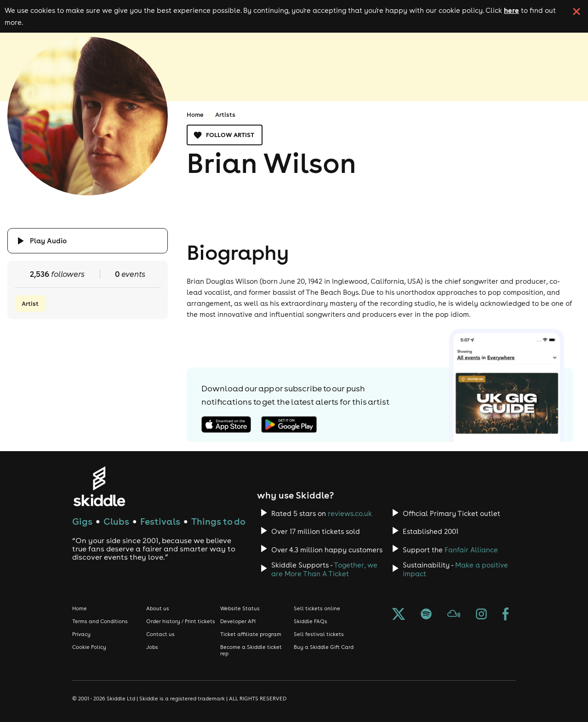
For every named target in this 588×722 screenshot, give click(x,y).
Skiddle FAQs (311, 621)
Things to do (218, 521)
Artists (225, 115)
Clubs (116, 521)
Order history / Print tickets (181, 621)
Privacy (81, 634)
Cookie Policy (89, 647)
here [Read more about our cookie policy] (511, 10)
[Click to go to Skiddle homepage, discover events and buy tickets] (99, 486)
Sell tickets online (317, 608)
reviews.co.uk (350, 513)
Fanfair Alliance (471, 550)
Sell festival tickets (319, 634)
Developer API (238, 621)
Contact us (160, 634)
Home (195, 115)
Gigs (82, 521)
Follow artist (225, 135)
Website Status (240, 608)
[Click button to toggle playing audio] (88, 241)
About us (158, 608)
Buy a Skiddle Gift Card (324, 647)
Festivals (160, 521)
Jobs (152, 647)
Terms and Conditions (100, 621)
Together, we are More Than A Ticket (324, 569)
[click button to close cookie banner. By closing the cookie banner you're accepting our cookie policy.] (577, 11)
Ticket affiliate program (251, 634)
